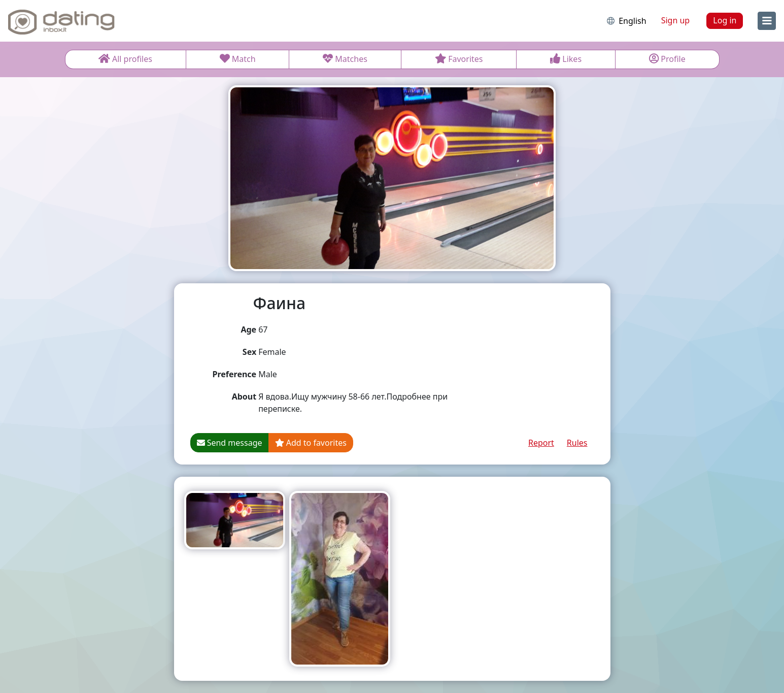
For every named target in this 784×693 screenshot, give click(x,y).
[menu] (767, 21)
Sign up (676, 20)
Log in (725, 20)
